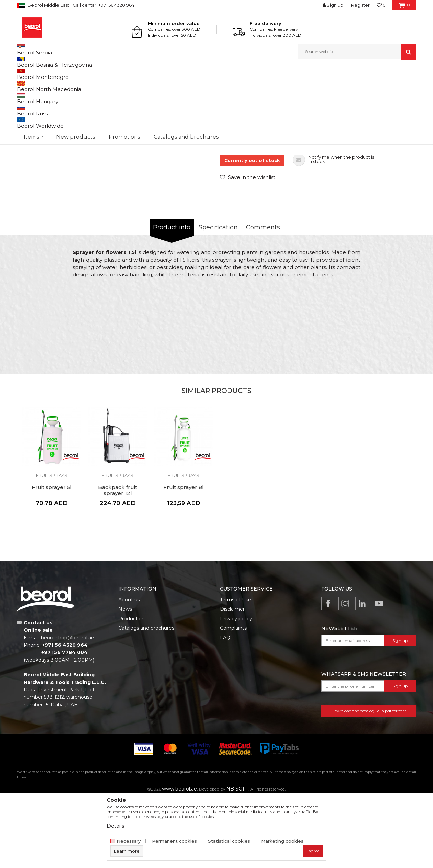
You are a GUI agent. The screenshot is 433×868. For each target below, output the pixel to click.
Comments (263, 297)
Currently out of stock (252, 230)
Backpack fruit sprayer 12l (118, 560)
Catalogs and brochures (146, 698)
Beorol (23, 74)
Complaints (233, 698)
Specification (218, 297)
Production (132, 688)
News (125, 679)
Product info (172, 297)
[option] (42, 121)
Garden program (73, 74)
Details (115, 826)
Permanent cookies (174, 841)
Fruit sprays (144, 74)
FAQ (225, 707)
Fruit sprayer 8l (184, 557)
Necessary (129, 841)
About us (129, 669)
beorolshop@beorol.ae (67, 707)
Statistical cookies (229, 841)
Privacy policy (236, 688)
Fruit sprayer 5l (52, 557)
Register (360, 5)
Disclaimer (232, 679)
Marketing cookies (282, 841)
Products (43, 74)
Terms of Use (235, 669)
